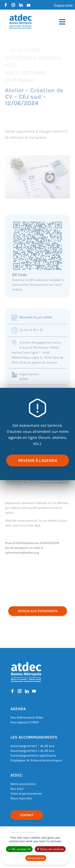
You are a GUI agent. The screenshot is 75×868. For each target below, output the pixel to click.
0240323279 (49, 543)
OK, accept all (19, 849)
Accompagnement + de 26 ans (32, 751)
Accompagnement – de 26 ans (32, 746)
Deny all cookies (50, 849)
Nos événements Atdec (27, 717)
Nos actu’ (17, 789)
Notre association (23, 784)
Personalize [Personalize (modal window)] (36, 858)
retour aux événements (38, 611)
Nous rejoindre (21, 798)
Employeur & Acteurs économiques (36, 760)
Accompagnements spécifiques (33, 755)
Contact (27, 815)
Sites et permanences (26, 793)
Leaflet (29, 483)
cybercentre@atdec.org (22, 553)
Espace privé (63, 6)
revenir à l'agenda (38, 461)
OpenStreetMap (47, 483)
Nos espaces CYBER (25, 722)
